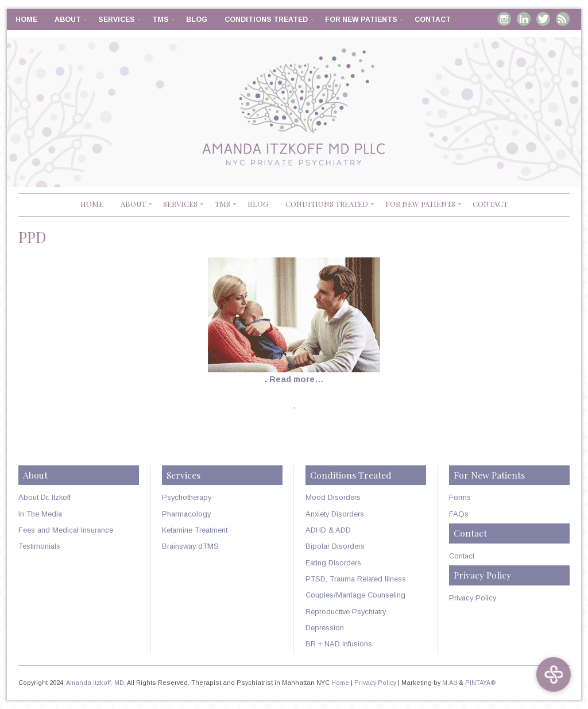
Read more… (297, 379)
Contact (433, 20)
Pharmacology (186, 514)
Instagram (504, 19)
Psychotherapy (187, 497)
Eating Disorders (333, 563)
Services (117, 20)
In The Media (40, 514)
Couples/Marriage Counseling (355, 595)
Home (26, 20)
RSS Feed (563, 19)
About (68, 20)
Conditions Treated (266, 20)
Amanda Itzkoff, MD (95, 683)
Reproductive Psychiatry (346, 612)
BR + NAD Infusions (339, 644)
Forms (460, 497)
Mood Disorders (333, 497)
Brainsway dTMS (190, 546)
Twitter (543, 19)
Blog (197, 20)
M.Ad (450, 683)
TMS (160, 20)
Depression (325, 628)
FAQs (459, 514)
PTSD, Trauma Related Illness (356, 579)
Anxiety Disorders (335, 514)
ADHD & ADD (328, 530)
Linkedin (524, 19)
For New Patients (361, 20)
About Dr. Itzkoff (45, 497)
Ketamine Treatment (195, 530)
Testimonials (39, 546)
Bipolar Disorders (335, 546)
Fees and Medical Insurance (66, 530)
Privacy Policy (473, 598)
